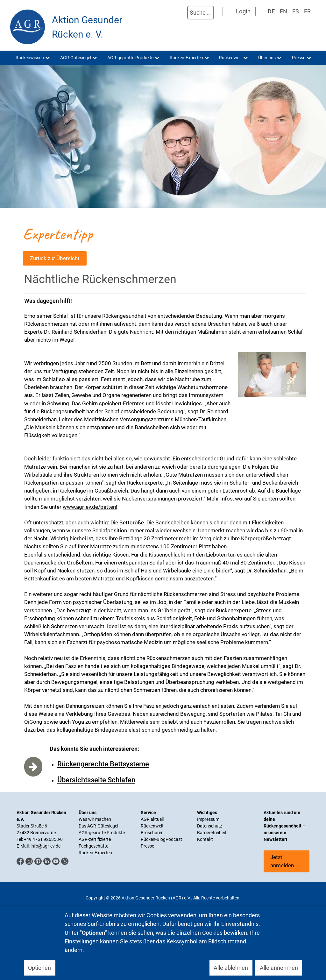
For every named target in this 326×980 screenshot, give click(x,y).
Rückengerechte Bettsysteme (103, 764)
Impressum (208, 819)
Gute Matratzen (184, 475)
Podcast (174, 839)
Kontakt (205, 839)
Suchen (181, 13)
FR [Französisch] (307, 11)
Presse (147, 846)
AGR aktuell (152, 819)
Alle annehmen (279, 968)
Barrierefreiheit (212, 833)
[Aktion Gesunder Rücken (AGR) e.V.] (28, 27)
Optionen (39, 968)
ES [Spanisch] (296, 11)
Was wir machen (95, 819)
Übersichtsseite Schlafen (96, 780)
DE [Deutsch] (271, 11)
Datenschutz (210, 826)
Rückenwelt (152, 826)
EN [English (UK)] (283, 11)
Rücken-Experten (95, 853)
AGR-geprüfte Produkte (102, 833)
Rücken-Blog (153, 839)
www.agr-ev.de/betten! (90, 507)
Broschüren (152, 833)
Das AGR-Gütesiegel (98, 826)
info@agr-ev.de (46, 846)
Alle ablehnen (231, 968)
